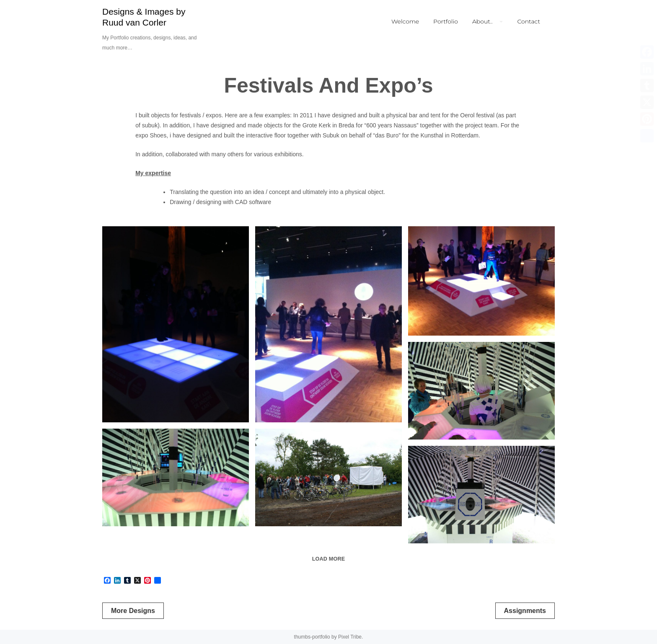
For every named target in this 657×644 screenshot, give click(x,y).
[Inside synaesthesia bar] (481, 391)
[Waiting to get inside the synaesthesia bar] (328, 477)
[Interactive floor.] (176, 325)
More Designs (133, 611)
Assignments (525, 611)
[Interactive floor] (481, 281)
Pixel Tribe (350, 637)
